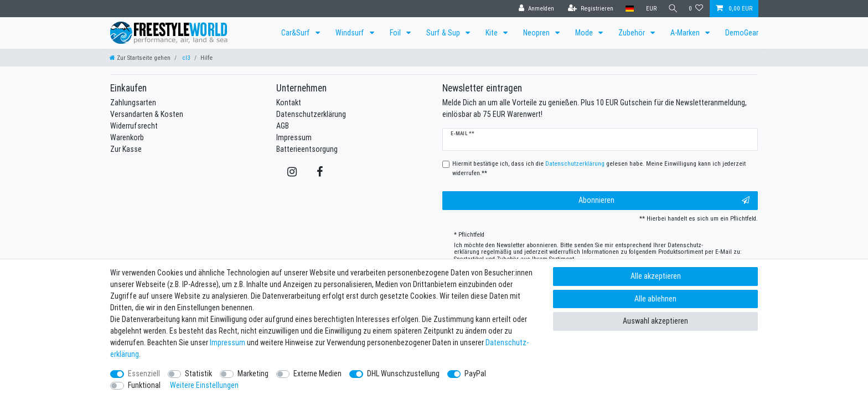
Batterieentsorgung (307, 149)
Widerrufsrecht (134, 126)
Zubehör (632, 33)
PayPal (475, 374)
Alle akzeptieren (656, 276)
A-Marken (686, 33)
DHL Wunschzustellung (403, 374)
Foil (396, 33)
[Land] (627, 9)
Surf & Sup (444, 33)
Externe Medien (317, 374)
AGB (283, 126)
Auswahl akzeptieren (655, 321)
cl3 (185, 58)
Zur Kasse (126, 149)
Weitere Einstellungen (204, 385)
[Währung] (649, 9)
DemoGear (742, 33)
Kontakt (289, 103)
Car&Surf (296, 33)
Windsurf (351, 33)
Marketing (253, 374)
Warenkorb (127, 137)
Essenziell (144, 374)
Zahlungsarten (133, 103)
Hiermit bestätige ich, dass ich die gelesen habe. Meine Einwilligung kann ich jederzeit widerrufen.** (599, 168)
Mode (585, 33)
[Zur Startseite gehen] (140, 58)
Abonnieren (664, 200)
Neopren (537, 33)
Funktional (144, 385)
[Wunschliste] (696, 9)
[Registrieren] (588, 9)
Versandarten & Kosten (147, 114)
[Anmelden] (534, 9)
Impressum (294, 137)
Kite (492, 33)
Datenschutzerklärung (311, 114)
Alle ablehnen (655, 299)
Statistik (198, 374)
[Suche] (671, 9)
